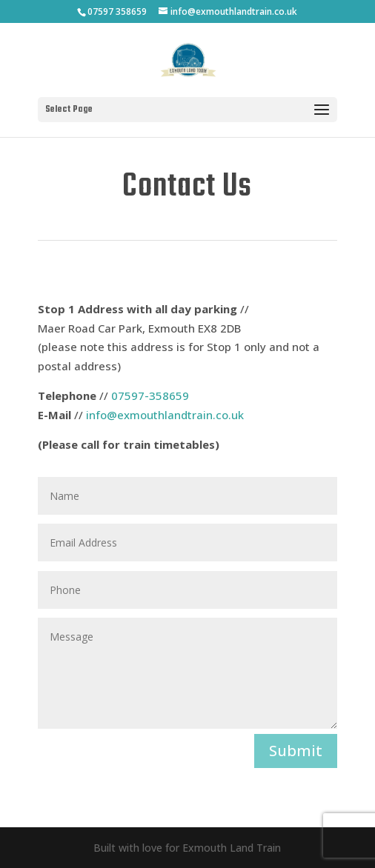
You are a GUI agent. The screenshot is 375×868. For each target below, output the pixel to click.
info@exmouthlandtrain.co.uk (165, 415)
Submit (296, 751)
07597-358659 (150, 395)
